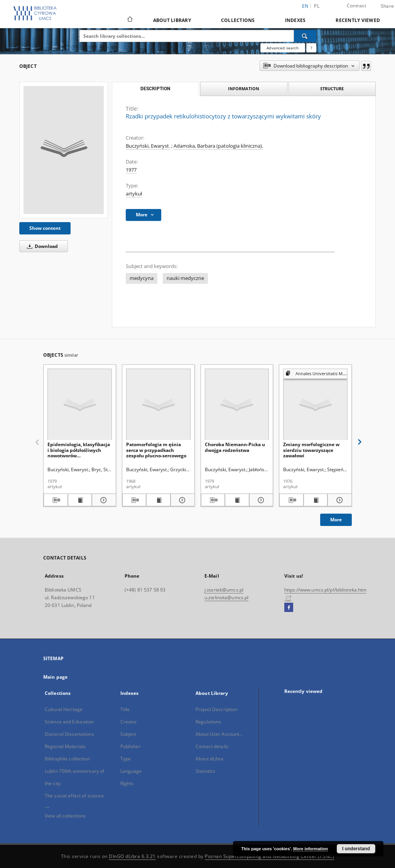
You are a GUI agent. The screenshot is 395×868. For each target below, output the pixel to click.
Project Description (216, 709)
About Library (172, 20)
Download (41, 246)
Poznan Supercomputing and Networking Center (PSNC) (269, 856)
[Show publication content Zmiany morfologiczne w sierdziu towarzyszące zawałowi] (316, 500)
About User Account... (219, 734)
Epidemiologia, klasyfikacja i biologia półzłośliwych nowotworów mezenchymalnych (79, 450)
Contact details (212, 746)
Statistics (205, 771)
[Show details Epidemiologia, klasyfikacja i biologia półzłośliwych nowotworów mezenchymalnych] (103, 500)
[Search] (305, 36)
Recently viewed (358, 20)
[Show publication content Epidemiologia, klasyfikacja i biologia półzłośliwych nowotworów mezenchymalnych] (80, 500)
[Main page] (129, 20)
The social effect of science (74, 796)
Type (126, 759)
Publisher (131, 746)
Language (131, 771)
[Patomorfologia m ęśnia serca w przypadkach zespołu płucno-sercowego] (158, 405)
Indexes (295, 20)
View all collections (65, 816)
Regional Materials (65, 746)
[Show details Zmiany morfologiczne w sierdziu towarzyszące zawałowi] (338, 500)
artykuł (134, 194)
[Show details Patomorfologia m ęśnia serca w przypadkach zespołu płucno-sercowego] (181, 500)
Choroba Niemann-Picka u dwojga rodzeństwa (235, 447)
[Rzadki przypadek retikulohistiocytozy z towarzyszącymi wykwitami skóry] (64, 150)
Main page (55, 677)
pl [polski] (317, 6)
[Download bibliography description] (56, 500)
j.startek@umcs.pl (224, 590)
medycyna (142, 278)
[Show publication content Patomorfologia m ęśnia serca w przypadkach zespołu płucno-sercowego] (158, 500)
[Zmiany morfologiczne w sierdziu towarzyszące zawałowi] (315, 405)
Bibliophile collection (67, 759)
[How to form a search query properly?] (311, 48)
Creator (129, 722)
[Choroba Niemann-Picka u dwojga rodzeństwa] (237, 405)
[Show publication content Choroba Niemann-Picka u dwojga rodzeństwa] (237, 500)
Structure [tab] (332, 88)
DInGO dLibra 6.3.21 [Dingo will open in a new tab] (132, 856)
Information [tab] (244, 88)
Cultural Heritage (64, 709)
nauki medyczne (185, 278)
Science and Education (69, 722)
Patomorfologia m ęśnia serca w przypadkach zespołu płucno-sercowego (156, 450)
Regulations (208, 722)
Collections (238, 20)
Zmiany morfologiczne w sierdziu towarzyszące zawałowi (311, 450)
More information (311, 849)
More (336, 520)
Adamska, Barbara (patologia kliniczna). (218, 146)
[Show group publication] (315, 374)
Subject (128, 734)
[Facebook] (289, 608)
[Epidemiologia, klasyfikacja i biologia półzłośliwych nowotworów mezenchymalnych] (80, 405)
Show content (45, 228)
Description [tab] (155, 89)
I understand (356, 849)
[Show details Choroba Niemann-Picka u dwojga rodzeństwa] (260, 500)
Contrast (356, 6)
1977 (131, 170)
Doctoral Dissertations (69, 734)
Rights (127, 783)
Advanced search (283, 48)
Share (387, 6)
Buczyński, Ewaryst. (148, 146)
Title (125, 709)
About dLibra (209, 759)
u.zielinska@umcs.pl (226, 597)
